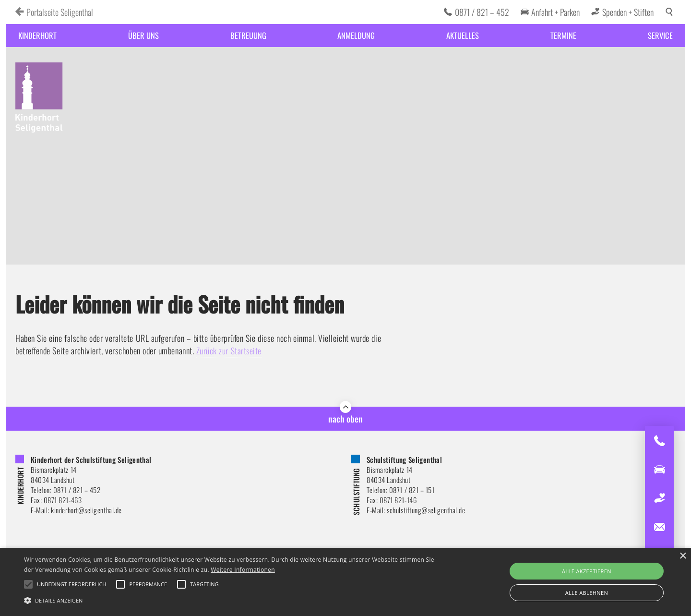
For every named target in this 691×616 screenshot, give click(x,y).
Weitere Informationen (243, 570)
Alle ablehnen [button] (587, 593)
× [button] (683, 556)
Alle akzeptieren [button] (587, 571)
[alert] (345, 582)
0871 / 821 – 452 (482, 12)
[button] (233, 600)
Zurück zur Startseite (229, 350)
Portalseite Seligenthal (60, 12)
